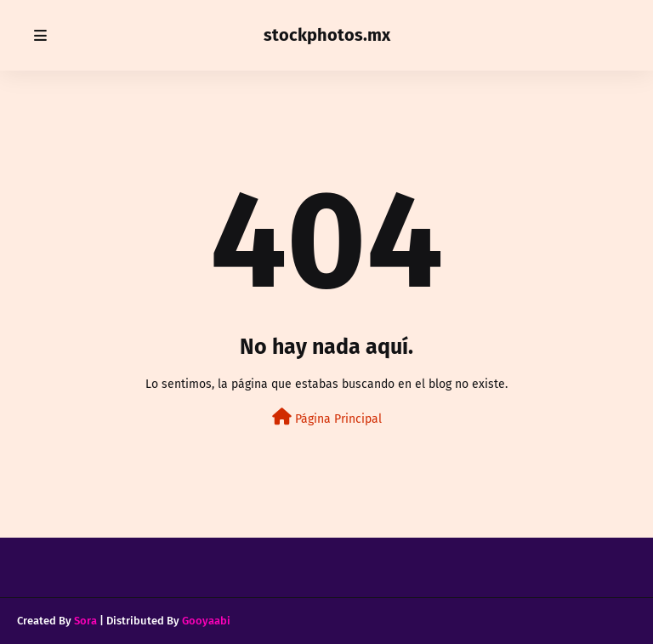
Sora (85, 621)
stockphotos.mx (327, 35)
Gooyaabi (206, 621)
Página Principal (327, 417)
